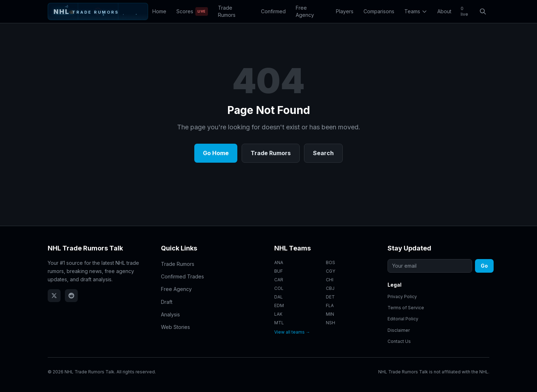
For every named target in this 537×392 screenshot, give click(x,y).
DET (330, 297)
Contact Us (399, 341)
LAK (278, 314)
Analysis (170, 314)
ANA (279, 262)
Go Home (216, 153)
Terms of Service (406, 308)
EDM (279, 305)
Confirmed (273, 11)
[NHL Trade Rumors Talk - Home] (98, 11)
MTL (279, 323)
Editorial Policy (403, 319)
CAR (279, 280)
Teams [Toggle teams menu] (416, 11)
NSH (331, 323)
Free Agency (305, 11)
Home (159, 11)
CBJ (330, 288)
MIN (330, 314)
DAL (279, 297)
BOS (331, 262)
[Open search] (483, 11)
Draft (167, 302)
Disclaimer (399, 330)
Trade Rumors (227, 11)
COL (279, 288)
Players (345, 11)
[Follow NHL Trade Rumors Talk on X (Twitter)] (54, 296)
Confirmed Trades (182, 276)
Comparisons (379, 11)
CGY (331, 271)
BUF (279, 271)
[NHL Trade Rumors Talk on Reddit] (71, 296)
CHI (330, 280)
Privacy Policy (402, 297)
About (444, 11)
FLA (330, 305)
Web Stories (175, 327)
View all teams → (292, 332)
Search (323, 153)
